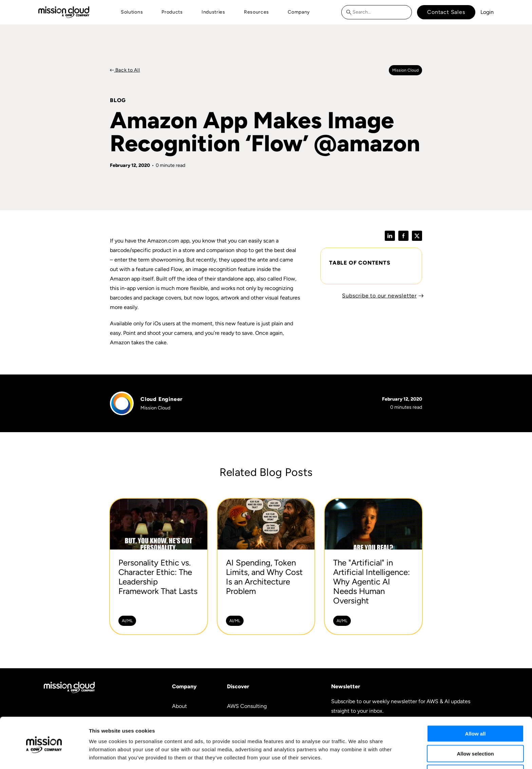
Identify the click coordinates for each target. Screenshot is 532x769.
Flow (177, 269)
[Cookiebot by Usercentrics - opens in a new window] (44, 756)
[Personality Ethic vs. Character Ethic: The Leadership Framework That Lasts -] (159, 566)
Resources (256, 12)
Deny (476, 749)
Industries (213, 12)
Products (172, 12)
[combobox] (377, 12)
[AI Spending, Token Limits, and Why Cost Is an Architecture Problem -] (266, 566)
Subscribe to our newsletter (379, 296)
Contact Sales (446, 12)
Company (299, 12)
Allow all (476, 709)
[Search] (350, 12)
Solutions (132, 12)
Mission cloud (405, 70)
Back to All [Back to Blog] (127, 70)
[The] (373, 566)
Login (487, 12)
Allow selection (475, 729)
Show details (356, 756)
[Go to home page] (64, 12)
